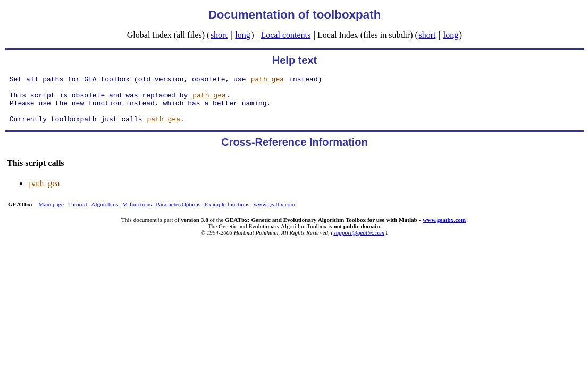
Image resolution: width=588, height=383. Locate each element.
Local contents (285, 35)
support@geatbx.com (359, 242)
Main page (52, 214)
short (219, 35)
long (242, 35)
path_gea (267, 80)
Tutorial (78, 214)
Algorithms (104, 214)
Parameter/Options (178, 214)
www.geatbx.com (274, 214)
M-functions (137, 214)
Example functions (227, 214)
